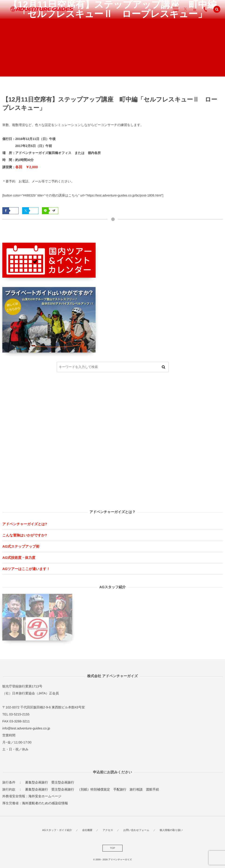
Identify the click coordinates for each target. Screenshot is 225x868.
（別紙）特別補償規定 (94, 789)
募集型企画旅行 (37, 782)
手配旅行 (120, 789)
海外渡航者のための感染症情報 (45, 803)
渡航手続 (152, 789)
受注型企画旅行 (63, 782)
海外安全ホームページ (45, 796)
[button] (217, 9)
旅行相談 (136, 789)
